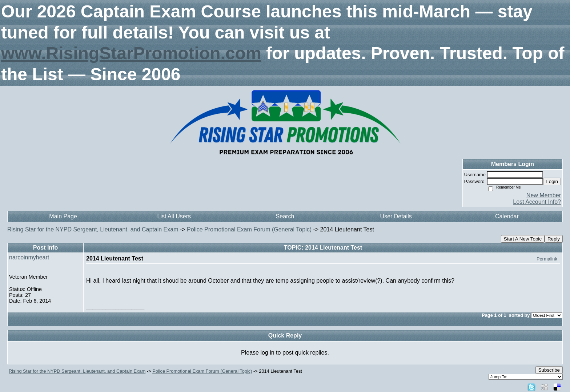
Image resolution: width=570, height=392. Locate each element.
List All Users (174, 216)
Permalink (547, 259)
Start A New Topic (523, 239)
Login (552, 181)
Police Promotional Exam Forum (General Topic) (249, 229)
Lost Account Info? (537, 202)
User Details (396, 216)
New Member (544, 195)
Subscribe (549, 370)
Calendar (507, 216)
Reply (554, 239)
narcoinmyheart (29, 257)
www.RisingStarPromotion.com (131, 53)
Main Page (63, 216)
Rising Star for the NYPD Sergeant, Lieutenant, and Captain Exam (93, 229)
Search (285, 216)
